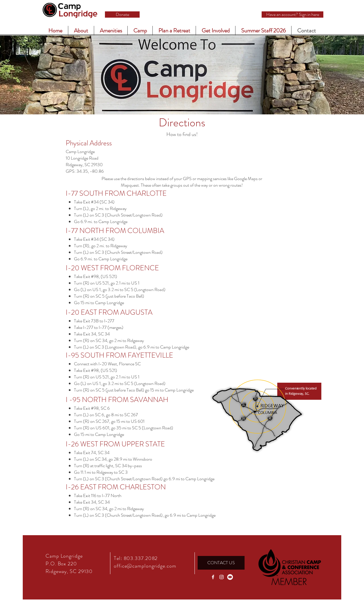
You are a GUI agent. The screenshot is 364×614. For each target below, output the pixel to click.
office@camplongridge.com (145, 566)
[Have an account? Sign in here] (292, 15)
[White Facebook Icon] (213, 577)
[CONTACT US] (221, 563)
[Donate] (122, 15)
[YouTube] (230, 577)
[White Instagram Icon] (222, 577)
